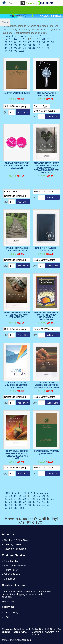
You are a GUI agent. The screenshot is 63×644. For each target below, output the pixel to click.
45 (15, 48)
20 (43, 39)
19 (39, 39)
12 (6, 39)
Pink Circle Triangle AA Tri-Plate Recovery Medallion (17, 166)
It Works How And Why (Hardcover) (46, 452)
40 (39, 45)
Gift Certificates (12, 574)
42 (48, 45)
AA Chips (51, 629)
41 (43, 45)
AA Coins (49, 632)
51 (43, 48)
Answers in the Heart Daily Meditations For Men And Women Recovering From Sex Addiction (46, 168)
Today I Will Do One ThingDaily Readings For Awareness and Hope (17, 455)
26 (25, 42)
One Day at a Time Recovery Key (46, 94)
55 (15, 51)
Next (21, 51)
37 (25, 45)
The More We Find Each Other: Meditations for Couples (17, 315)
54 (11, 51)
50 (39, 48)
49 (34, 48)
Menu (5, 23)
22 (6, 42)
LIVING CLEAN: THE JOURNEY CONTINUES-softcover (17, 385)
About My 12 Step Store (16, 540)
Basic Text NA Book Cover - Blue (46, 249)
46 (20, 48)
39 (34, 45)
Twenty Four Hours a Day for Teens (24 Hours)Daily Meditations (46, 316)
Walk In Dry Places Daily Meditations (17, 249)
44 (11, 48)
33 (6, 45)
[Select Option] (22, 106)
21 (48, 39)
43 (6, 48)
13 (11, 39)
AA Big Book (38, 629)
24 (15, 42)
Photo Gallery (11, 613)
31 (48, 42)
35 (15, 45)
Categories (32, 10)
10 (42, 36)
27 (29, 42)
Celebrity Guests (13, 544)
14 (15, 39)
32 (53, 42)
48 (29, 48)
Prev (7, 36)
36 (20, 45)
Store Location (11, 561)
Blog (6, 617)
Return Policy (11, 570)
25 (20, 42)
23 (11, 42)
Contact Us (10, 579)
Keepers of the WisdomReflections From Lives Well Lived (46, 385)
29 (39, 42)
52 (48, 48)
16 (25, 39)
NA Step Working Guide (17, 93)
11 (46, 36)
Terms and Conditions (15, 566)
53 (6, 51)
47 (25, 48)
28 (34, 42)
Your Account (9, 602)
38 (29, 45)
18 (34, 39)
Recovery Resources (15, 549)
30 (43, 42)
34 (11, 45)
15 (20, 39)
